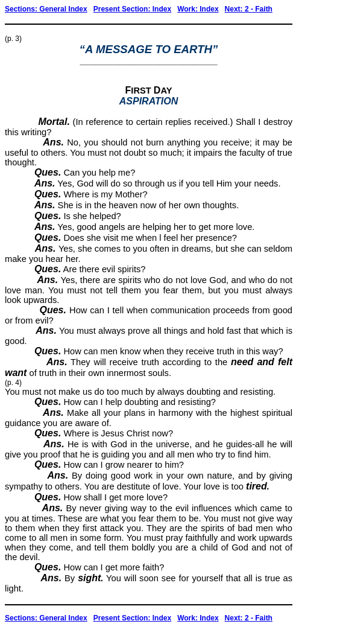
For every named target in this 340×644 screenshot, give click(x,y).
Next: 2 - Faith (249, 9)
